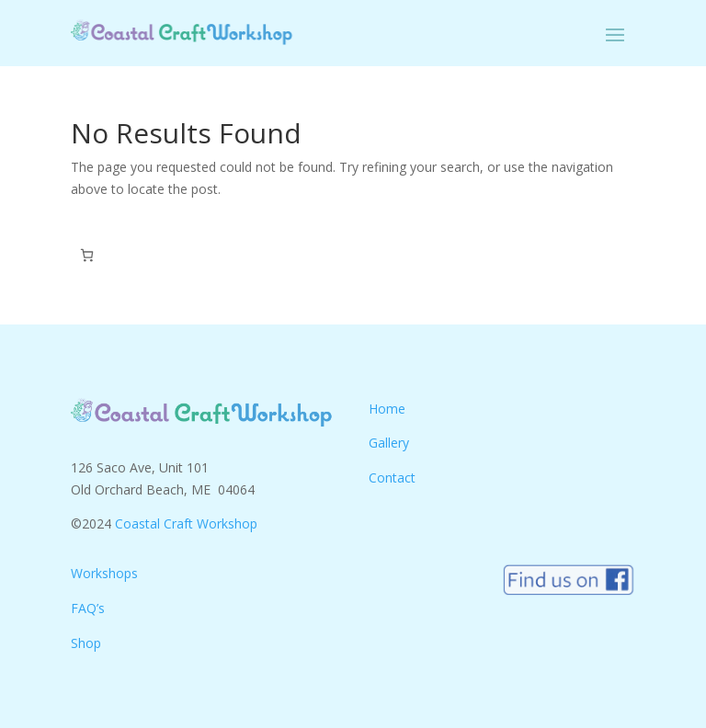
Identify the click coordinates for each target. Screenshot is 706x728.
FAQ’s (88, 608)
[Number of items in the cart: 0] (87, 255)
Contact (392, 478)
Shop (86, 643)
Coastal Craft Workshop (186, 523)
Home (387, 409)
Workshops (104, 573)
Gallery (389, 443)
